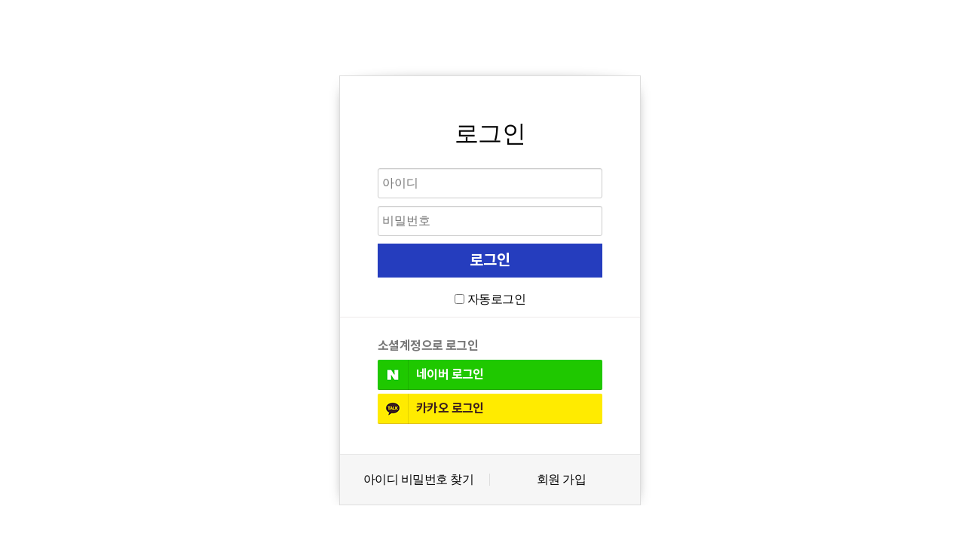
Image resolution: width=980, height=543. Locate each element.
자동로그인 (496, 299)
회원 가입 (561, 480)
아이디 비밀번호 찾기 (418, 480)
